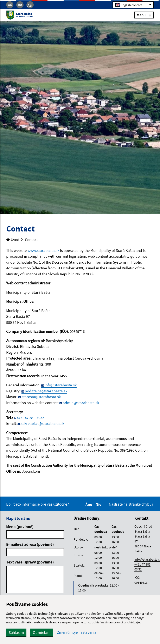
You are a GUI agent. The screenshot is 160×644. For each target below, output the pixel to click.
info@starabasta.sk (61, 385)
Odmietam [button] (42, 632)
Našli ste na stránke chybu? (131, 504)
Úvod (13, 240)
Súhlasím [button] (16, 632)
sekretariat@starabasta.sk (43, 423)
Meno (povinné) (20, 527)
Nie (99, 504)
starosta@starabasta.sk (41, 397)
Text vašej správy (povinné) (30, 562)
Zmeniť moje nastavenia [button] (77, 632)
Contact (31, 240)
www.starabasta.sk (43, 250)
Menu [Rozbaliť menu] (144, 15)
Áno (89, 504)
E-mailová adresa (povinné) (30, 544)
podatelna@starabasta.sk (46, 391)
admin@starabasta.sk (81, 403)
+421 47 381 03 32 (30, 418)
